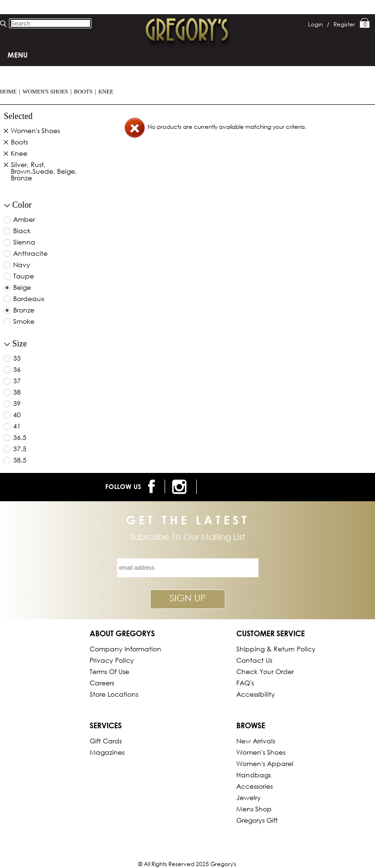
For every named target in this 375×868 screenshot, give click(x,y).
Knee (106, 92)
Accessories (254, 786)
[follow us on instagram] (181, 487)
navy (22, 265)
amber (24, 220)
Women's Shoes (46, 92)
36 (17, 370)
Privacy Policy (112, 660)
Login (319, 24)
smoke (24, 322)
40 (17, 415)
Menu (18, 55)
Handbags (254, 775)
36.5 (20, 438)
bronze (24, 311)
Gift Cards (106, 741)
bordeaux (29, 299)
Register (344, 24)
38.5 (20, 461)
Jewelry (249, 797)
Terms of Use (109, 671)
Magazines (107, 752)
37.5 (20, 449)
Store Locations (114, 694)
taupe (24, 277)
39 (17, 404)
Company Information (125, 649)
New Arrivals (256, 741)
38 (17, 393)
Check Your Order (265, 671)
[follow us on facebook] (153, 486)
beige (22, 288)
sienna (24, 243)
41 (17, 427)
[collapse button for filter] (7, 206)
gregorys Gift (257, 820)
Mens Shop (254, 809)
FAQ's (245, 683)
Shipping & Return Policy (276, 649)
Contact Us (254, 660)
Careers (102, 683)
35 (17, 359)
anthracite (30, 254)
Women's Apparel (265, 763)
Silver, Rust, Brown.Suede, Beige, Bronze (44, 172)
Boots (83, 92)
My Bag (365, 24)
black (22, 231)
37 (17, 381)
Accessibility (256, 694)
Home (8, 92)
